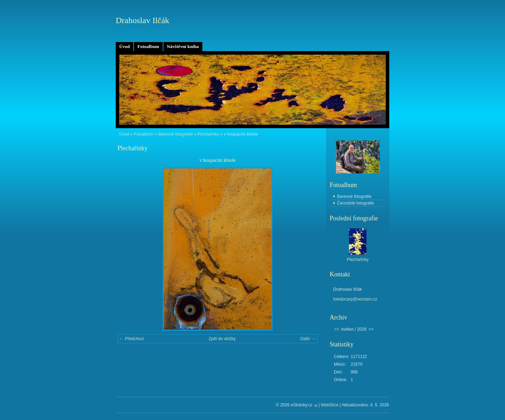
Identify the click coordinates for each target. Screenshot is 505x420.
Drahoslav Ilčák (143, 20)
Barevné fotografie (175, 134)
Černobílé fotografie (355, 203)
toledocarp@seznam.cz (355, 299)
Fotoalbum (148, 46)
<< (337, 329)
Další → (308, 339)
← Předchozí (132, 339)
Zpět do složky (222, 339)
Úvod (124, 46)
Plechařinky (208, 134)
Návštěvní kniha (183, 46)
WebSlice (330, 405)
